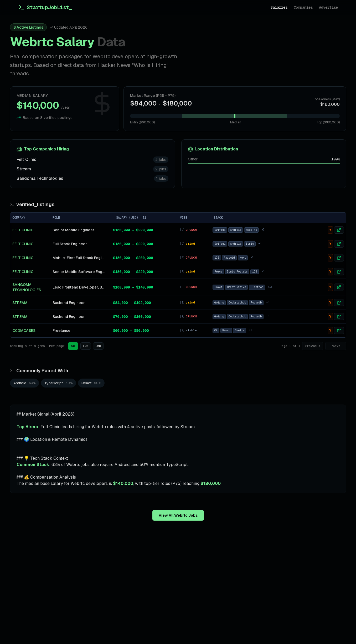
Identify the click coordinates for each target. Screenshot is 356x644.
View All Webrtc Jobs (178, 515)
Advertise (328, 7)
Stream (24, 169)
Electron (257, 287)
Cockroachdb (237, 303)
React (218, 272)
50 (73, 346)
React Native (236, 287)
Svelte (240, 330)
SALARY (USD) (131, 218)
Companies (303, 7)
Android (236, 230)
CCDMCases (24, 331)
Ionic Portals (237, 272)
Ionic (250, 244)
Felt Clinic (26, 159)
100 (86, 346)
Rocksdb (256, 303)
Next (243, 258)
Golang (219, 303)
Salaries (279, 7)
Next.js (251, 230)
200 (98, 346)
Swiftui (220, 230)
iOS (217, 258)
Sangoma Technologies (40, 178)
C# (216, 330)
